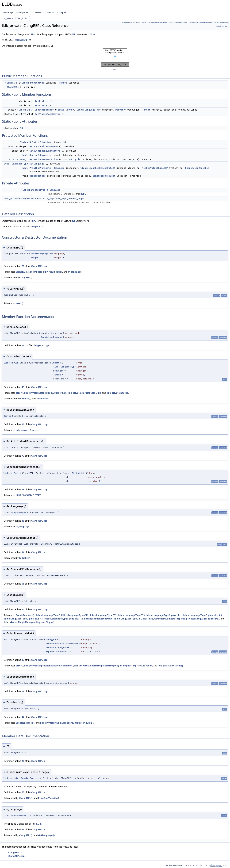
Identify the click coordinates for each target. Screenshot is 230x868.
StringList (75, 159)
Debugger (121, 110)
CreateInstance (44, 110)
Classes (39, 12)
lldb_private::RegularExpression (24, 199)
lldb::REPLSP (25, 110)
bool (25, 155)
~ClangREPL (12, 87)
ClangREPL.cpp (39, 266)
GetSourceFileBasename (44, 146)
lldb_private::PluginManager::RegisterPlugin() (29, 622)
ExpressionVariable (197, 168)
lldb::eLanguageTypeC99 (131, 615)
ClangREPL (22, 18)
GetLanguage (37, 164)
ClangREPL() (22, 272)
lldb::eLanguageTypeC (48, 615)
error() (19, 303)
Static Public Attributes (178, 23)
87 (23, 660)
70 (23, 456)
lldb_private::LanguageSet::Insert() (200, 619)
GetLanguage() (46, 835)
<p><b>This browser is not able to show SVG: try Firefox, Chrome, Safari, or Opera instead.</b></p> (115, 57)
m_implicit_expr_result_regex (66, 199)
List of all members (222, 26)
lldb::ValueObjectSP (155, 168)
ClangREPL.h (23, 40)
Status (60, 110)
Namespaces (23, 12)
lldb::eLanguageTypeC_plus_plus (164, 615)
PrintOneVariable (40, 168)
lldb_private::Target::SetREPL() (84, 393)
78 (23, 489)
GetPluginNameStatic (48, 114)
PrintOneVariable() (49, 798)
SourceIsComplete (40, 155)
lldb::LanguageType (32, 83)
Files (50, 12)
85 (23, 521)
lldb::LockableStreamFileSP (98, 168)
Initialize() (25, 399)
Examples (62, 12)
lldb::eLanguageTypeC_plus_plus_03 (202, 615)
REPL (33, 34)
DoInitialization (40, 142)
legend (115, 69)
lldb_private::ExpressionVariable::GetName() (49, 666)
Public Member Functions (130, 23)
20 (23, 266)
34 (23, 552)
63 (23, 424)
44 (23, 717)
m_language (54, 190)
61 (23, 829)
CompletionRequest (104, 176)
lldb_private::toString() (170, 666)
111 (23, 345)
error (70, 110)
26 (23, 609)
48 (23, 387)
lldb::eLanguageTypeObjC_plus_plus (133, 619)
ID (21, 128)
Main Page (8, 12)
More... (94, 34)
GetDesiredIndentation (44, 159)
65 (23, 584)
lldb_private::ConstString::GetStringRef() (97, 666)
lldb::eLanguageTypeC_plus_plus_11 (23, 619)
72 (23, 691)
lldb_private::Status (117, 393)
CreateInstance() (25, 615)
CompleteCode (38, 176)
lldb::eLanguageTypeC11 (75, 615)
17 (21, 227)
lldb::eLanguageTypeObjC (98, 619)
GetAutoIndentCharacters (45, 151)
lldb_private (7, 18)
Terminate (41, 105)
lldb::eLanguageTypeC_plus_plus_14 (63, 619)
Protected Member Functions (200, 23)
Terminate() (43, 399)
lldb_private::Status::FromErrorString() (45, 393)
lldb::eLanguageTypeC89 (103, 615)
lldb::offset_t (19, 159)
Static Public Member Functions (155, 23)
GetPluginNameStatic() (167, 619)
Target (63, 83)
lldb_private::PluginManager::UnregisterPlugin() (67, 723)
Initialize (42, 101)
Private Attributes (221, 23)
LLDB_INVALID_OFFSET (28, 495)
